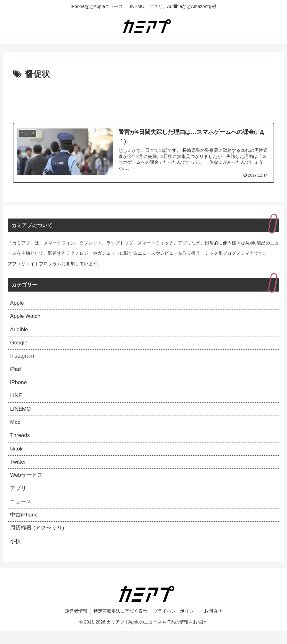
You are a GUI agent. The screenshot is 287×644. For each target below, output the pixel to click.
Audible (20, 332)
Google (19, 345)
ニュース (21, 512)
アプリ (19, 499)
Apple (17, 304)
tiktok (17, 457)
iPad (16, 373)
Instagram (23, 359)
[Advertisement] (143, 99)
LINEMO (21, 415)
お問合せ (214, 624)
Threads (20, 443)
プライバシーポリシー (176, 624)
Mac (15, 429)
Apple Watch (26, 318)
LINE (16, 401)
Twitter (18, 471)
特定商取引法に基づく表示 (120, 624)
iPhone (19, 387)
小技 (16, 554)
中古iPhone (25, 526)
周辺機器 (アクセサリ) (39, 540)
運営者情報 (75, 624)
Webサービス (27, 484)
